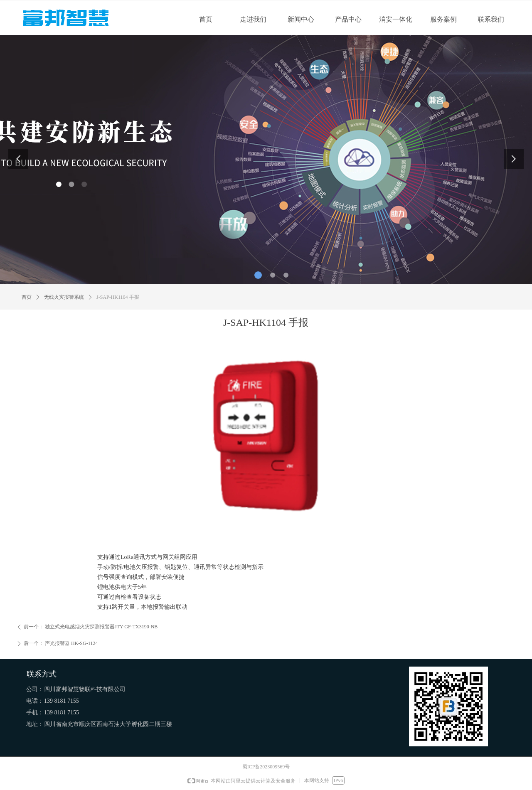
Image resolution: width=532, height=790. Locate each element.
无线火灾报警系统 (64, 297)
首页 (27, 297)
